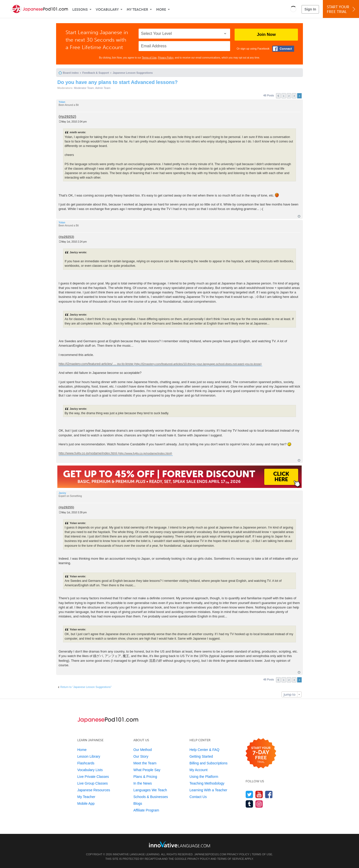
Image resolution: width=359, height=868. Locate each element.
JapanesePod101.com (210, 854)
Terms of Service (231, 859)
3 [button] (294, 96)
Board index (71, 73)
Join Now (266, 34)
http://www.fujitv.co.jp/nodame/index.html (88, 453)
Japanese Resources (94, 790)
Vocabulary (107, 10)
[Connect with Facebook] (283, 49)
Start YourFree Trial (342, 9)
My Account (198, 770)
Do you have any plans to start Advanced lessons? (118, 82)
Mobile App (86, 803)
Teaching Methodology (207, 783)
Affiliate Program (146, 810)
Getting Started (201, 756)
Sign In (310, 9)
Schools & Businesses (151, 797)
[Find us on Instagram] (259, 804)
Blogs (138, 803)
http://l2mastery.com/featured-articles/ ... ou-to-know (96, 364)
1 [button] (284, 96)
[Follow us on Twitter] (249, 794)
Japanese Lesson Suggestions (133, 73)
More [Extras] (161, 10)
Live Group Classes (92, 783)
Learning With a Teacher (208, 790)
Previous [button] (278, 96)
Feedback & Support (96, 73)
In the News (143, 783)
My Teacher (137, 10)
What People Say (147, 770)
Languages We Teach (150, 790)
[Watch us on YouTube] (259, 794)
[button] (293, 9)
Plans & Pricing (145, 777)
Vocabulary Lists (90, 770)
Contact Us (198, 797)
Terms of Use (149, 58)
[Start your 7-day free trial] (261, 754)
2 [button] (289, 96)
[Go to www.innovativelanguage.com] (179, 844)
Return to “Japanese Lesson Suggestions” (86, 687)
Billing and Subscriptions (209, 763)
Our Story (141, 756)
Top (299, 216)
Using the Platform (204, 777)
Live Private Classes (93, 777)
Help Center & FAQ (204, 750)
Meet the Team (145, 763)
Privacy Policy (166, 58)
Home (82, 750)
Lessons (80, 10)
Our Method (143, 750)
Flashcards (86, 763)
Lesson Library (89, 756)
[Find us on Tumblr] (249, 804)
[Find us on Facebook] (269, 794)
